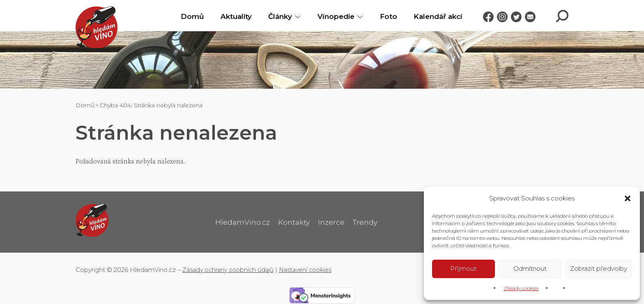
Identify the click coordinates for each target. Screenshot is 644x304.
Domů (186, 16)
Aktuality (230, 16)
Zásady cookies (521, 288)
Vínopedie (329, 16)
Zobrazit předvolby (599, 268)
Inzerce (332, 221)
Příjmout (463, 268)
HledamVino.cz (240, 221)
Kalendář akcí (431, 16)
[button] (628, 198)
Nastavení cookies (311, 267)
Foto (382, 16)
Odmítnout (530, 268)
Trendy (367, 221)
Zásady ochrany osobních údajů (230, 267)
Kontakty (293, 221)
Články (274, 16)
